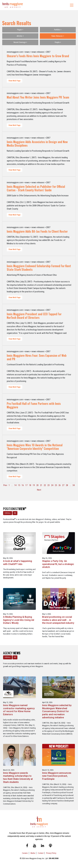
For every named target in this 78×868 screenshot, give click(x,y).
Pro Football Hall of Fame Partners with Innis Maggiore (34, 405)
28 (67, 485)
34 (74, 485)
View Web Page (15, 81)
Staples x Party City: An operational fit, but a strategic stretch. (58, 564)
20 (37, 485)
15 (19, 485)
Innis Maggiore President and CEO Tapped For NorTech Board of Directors (34, 316)
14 (15, 485)
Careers (25, 853)
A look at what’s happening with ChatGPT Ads (18, 563)
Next (39, 490)
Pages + (20, 30)
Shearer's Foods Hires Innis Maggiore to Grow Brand (38, 56)
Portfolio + (58, 30)
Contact (41, 853)
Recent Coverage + (20, 42)
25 (56, 485)
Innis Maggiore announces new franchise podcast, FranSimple (57, 776)
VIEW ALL (8, 513)
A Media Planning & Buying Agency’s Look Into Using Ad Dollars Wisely (19, 620)
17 (26, 485)
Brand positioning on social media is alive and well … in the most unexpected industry (58, 620)
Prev (5, 485)
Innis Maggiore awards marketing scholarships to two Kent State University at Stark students (18, 777)
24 (52, 485)
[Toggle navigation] (72, 5)
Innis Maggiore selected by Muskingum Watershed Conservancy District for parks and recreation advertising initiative (57, 711)
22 (45, 485)
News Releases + (58, 36)
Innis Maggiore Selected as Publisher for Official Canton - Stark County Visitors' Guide (36, 188)
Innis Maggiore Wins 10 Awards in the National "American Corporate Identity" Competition (35, 447)
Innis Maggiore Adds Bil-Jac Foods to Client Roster (37, 231)
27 (63, 485)
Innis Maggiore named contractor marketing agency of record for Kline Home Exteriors (19, 710)
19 (34, 485)
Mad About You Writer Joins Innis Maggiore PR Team (38, 97)
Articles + (20, 36)
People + (58, 42)
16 (23, 485)
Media (33, 853)
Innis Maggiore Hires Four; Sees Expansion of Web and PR (37, 357)
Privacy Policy (51, 853)
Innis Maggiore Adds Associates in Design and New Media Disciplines (37, 144)
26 (60, 485)
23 (49, 485)
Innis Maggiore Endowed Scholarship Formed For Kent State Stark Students (39, 268)
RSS (15, 513)
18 (30, 485)
